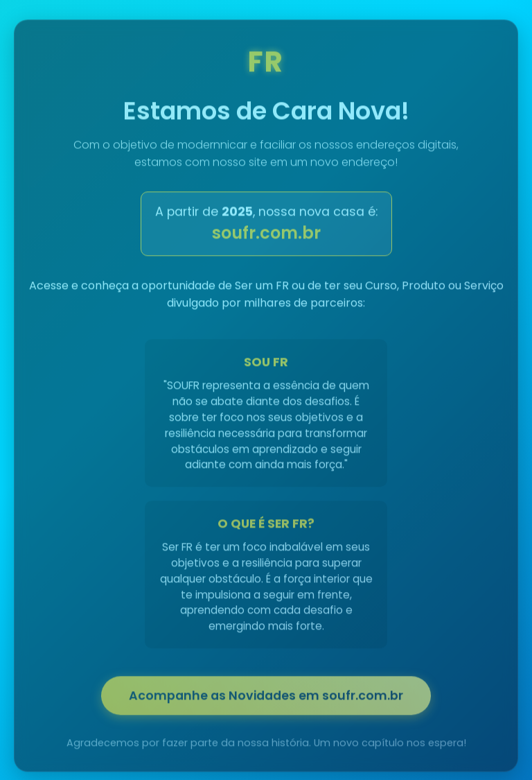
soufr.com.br (266, 235)
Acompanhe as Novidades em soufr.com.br (266, 697)
